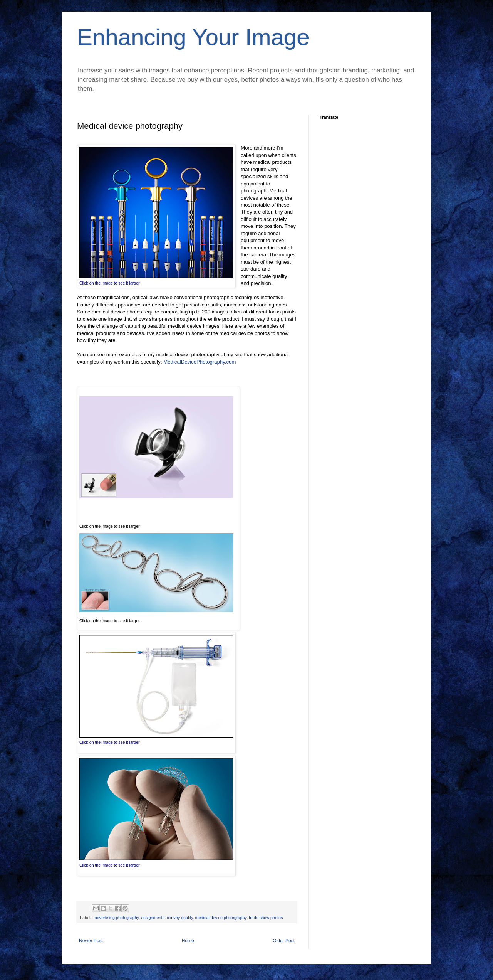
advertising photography (117, 918)
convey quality (180, 918)
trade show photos (266, 918)
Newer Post (91, 941)
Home (188, 941)
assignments (153, 918)
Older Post (284, 941)
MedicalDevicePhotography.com (200, 362)
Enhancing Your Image (193, 37)
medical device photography (221, 918)
